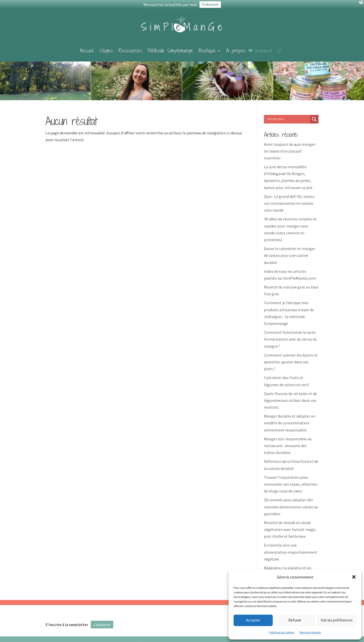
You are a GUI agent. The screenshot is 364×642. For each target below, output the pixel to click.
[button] (354, 577)
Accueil (87, 47)
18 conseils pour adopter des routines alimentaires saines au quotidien (291, 503)
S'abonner (210, 4)
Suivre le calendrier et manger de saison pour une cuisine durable (290, 252)
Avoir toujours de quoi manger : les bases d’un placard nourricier (290, 148)
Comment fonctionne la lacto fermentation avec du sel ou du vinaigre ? (290, 336)
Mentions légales (310, 632)
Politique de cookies (282, 632)
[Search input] (288, 116)
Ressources (130, 47)
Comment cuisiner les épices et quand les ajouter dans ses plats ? (291, 359)
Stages (106, 47)
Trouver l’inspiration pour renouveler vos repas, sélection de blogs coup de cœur (291, 481)
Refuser (295, 620)
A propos (236, 47)
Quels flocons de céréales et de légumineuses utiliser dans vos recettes (290, 397)
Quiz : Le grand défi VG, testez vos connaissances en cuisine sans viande (289, 200)
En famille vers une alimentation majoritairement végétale (291, 549)
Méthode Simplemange (170, 47)
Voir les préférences (337, 620)
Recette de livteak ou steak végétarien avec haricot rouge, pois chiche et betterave (290, 526)
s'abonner (102, 621)
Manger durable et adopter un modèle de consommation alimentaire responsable (290, 420)
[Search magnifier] (314, 116)
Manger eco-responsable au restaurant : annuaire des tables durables (288, 442)
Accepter (253, 620)
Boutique (207, 47)
